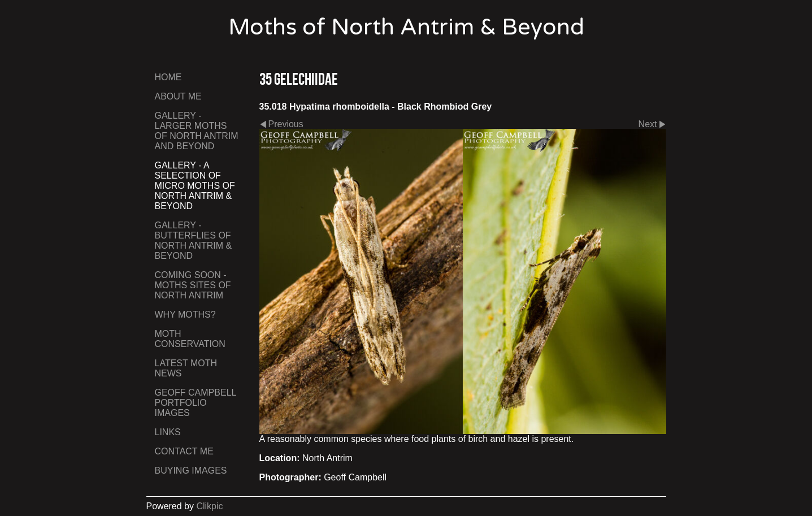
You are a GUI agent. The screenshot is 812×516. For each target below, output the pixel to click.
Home (168, 77)
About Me (178, 96)
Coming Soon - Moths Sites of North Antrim (193, 285)
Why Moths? (185, 315)
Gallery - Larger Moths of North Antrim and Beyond (197, 131)
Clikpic (209, 506)
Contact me (184, 451)
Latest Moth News (186, 368)
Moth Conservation (190, 339)
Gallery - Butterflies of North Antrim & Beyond (194, 240)
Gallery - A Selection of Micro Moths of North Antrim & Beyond (195, 186)
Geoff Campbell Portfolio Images (196, 403)
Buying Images (191, 471)
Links (168, 432)
